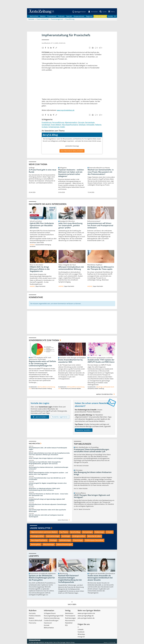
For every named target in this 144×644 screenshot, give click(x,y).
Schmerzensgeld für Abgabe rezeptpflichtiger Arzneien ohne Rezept (48, 484)
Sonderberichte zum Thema (44, 341)
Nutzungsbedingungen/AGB (54, 616)
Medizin (43, 17)
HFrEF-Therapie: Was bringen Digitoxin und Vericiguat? (46, 459)
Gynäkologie (46, 125)
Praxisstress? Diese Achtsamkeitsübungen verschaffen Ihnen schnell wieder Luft (91, 451)
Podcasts (61, 17)
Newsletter (69, 623)
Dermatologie (90, 123)
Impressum (48, 623)
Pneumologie (78, 541)
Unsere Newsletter (40, 528)
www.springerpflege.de (86, 616)
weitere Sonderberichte (106, 395)
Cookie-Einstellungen (51, 621)
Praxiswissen (52, 17)
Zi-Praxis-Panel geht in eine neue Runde (43, 171)
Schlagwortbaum (50, 614)
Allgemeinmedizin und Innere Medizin (44, 532)
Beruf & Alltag (75, 532)
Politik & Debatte (100, 17)
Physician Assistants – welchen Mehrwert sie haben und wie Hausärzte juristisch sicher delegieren (71, 173)
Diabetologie (99, 532)
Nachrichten (34, 17)
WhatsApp (81, 635)
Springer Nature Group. (68, 643)
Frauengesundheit (37, 537)
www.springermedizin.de (86, 614)
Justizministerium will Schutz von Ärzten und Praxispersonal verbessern (100, 226)
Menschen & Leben (94, 537)
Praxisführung (47, 123)
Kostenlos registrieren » (60, 417)
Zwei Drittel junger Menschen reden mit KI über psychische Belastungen (47, 511)
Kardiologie (66, 537)
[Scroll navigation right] (115, 17)
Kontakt (47, 626)
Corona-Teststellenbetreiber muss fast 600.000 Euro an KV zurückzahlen (47, 479)
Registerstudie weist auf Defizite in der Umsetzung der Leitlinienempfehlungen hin (42, 364)
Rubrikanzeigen (70, 618)
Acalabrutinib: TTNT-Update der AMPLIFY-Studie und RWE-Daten (101, 361)
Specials (69, 17)
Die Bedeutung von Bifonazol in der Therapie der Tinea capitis (101, 268)
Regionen (89, 17)
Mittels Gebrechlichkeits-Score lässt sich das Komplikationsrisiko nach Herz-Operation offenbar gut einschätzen (49, 454)
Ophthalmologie (65, 541)
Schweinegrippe (54, 127)
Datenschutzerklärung (52, 618)
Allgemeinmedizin (71, 123)
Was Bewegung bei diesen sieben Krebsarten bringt (93, 474)
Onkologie (82, 125)
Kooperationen (79, 17)
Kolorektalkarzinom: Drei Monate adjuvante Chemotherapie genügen (48, 506)
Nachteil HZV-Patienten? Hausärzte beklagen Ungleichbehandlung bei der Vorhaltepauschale (70, 579)
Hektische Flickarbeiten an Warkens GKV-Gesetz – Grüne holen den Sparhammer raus (48, 495)
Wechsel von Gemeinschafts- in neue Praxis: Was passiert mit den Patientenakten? (101, 172)
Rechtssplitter (36, 545)
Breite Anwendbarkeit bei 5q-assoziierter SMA (71, 361)
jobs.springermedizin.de (86, 618)
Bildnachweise (49, 628)
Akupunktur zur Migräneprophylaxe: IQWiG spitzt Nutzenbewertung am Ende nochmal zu (44, 490)
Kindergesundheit (79, 537)
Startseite (32, 614)
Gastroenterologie (53, 537)
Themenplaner (70, 616)
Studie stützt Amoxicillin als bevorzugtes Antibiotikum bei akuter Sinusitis (100, 578)
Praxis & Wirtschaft (35, 621)
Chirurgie (81, 123)
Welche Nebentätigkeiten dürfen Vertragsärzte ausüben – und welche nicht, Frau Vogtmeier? (48, 474)
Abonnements (70, 621)
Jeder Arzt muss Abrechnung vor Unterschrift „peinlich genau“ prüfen (70, 226)
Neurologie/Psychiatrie (70, 125)
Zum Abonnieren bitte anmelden (72, 151)
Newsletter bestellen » (84, 430)
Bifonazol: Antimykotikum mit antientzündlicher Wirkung (71, 268)
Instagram (81, 637)
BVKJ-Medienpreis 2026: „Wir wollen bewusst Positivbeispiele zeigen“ (48, 449)
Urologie (45, 127)
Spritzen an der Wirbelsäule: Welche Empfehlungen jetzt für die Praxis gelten (42, 578)
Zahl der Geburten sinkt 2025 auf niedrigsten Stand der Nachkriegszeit (46, 516)
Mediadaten (69, 614)
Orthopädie (90, 125)
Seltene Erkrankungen (64, 545)
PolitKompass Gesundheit (94, 541)
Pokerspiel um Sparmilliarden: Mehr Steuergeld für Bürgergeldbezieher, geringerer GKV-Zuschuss (45, 463)
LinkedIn (81, 630)
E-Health (109, 532)
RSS (66, 626)
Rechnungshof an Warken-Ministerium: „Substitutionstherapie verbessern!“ (48, 468)
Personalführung (58, 123)
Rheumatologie (49, 545)
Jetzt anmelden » (40, 417)
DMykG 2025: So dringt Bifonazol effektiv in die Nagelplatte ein (40, 269)
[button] (111, 12)
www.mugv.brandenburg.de (66, 111)
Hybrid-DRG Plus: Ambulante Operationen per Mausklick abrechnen (42, 226)
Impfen (63, 127)
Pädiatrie (98, 125)
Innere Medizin (56, 125)
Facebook (81, 632)
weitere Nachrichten (64, 520)
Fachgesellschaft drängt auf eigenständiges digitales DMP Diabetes (47, 500)
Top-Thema (64, 532)
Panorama (32, 623)
